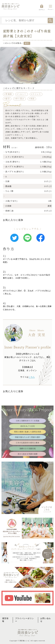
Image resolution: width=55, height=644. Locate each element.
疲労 (8, 99)
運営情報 (5, 620)
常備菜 (9, 94)
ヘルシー (22, 94)
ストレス (37, 94)
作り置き (20, 99)
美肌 (32, 99)
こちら (32, 377)
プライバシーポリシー (25, 620)
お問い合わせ (46, 620)
